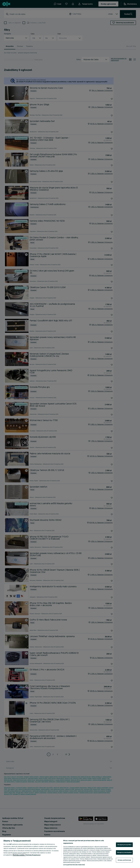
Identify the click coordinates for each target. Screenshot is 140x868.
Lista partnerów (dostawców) (74, 865)
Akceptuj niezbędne (124, 852)
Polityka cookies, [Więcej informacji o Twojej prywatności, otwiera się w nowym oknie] (19, 855)
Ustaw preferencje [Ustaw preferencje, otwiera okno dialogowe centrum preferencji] (124, 860)
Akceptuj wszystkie (124, 845)
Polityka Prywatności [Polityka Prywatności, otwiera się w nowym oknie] (33, 855)
